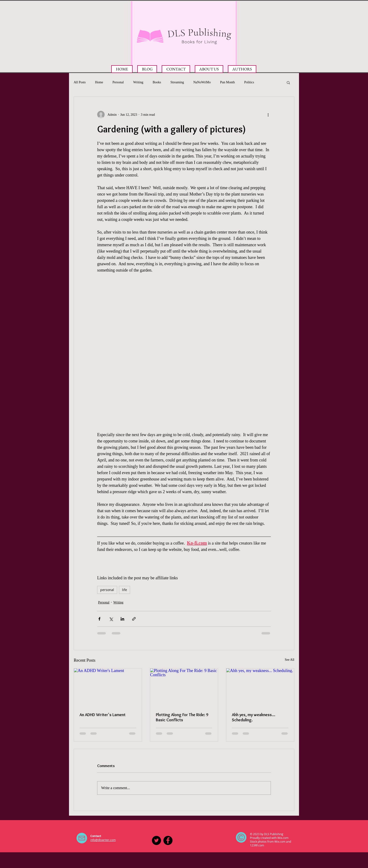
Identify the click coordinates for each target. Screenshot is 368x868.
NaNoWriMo (202, 82)
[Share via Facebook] (99, 619)
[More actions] (268, 115)
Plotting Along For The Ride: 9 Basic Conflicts (182, 717)
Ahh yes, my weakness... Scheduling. (254, 717)
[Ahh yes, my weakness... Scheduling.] (260, 687)
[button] (288, 82)
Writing (138, 82)
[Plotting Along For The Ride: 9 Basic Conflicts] (184, 687)
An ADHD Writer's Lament (103, 715)
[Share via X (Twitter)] (111, 619)
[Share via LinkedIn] (122, 619)
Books (157, 82)
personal (107, 590)
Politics (249, 82)
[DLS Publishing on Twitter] (156, 840)
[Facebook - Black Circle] (168, 840)
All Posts (80, 82)
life (125, 590)
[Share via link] (134, 619)
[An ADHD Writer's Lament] (108, 687)
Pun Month (228, 82)
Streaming (177, 82)
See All (289, 660)
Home (99, 82)
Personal (118, 82)
